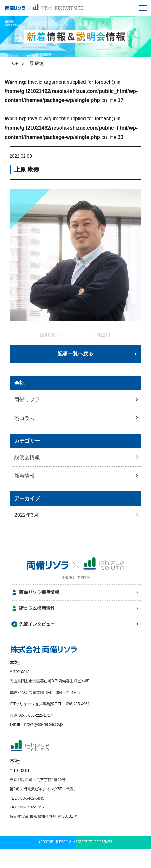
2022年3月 (27, 515)
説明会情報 (27, 457)
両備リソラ (27, 399)
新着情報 (25, 476)
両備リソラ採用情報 (39, 592)
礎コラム (25, 418)
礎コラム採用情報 (37, 608)
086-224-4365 (68, 693)
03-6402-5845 (32, 798)
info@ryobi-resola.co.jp (43, 724)
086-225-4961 (78, 704)
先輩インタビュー (37, 624)
